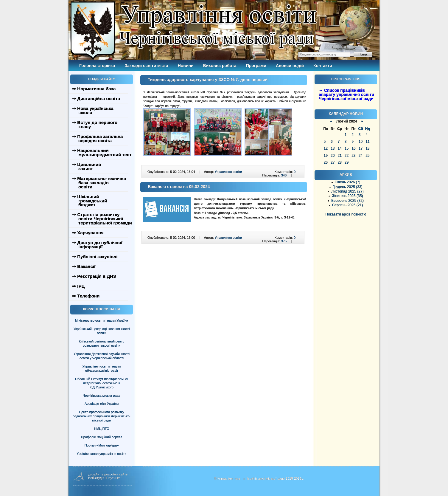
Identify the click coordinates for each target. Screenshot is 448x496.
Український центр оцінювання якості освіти (102, 331)
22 (347, 156)
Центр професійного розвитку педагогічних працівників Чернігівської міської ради (102, 416)
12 (326, 148)
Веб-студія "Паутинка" (105, 478)
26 (326, 162)
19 (326, 156)
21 (339, 156)
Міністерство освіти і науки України (102, 320)
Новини (186, 66)
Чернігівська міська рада (102, 396)
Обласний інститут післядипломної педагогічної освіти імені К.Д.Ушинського (102, 383)
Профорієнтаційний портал (102, 437)
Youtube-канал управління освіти (102, 454)
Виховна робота (220, 66)
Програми (256, 66)
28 (339, 162)
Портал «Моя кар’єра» (102, 445)
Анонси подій (290, 66)
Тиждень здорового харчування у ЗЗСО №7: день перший (208, 80)
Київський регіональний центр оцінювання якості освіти (102, 343)
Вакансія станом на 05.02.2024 (179, 187)
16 (353, 148)
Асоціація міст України (102, 404)
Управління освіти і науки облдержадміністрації (102, 368)
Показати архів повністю (346, 214)
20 (333, 156)
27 (333, 162)
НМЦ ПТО (102, 429)
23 (353, 156)
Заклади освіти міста (146, 66)
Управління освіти (228, 172)
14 (339, 148)
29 (347, 162)
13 (333, 148)
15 (347, 148)
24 (361, 156)
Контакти (323, 66)
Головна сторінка (97, 66)
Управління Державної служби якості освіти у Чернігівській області (102, 356)
